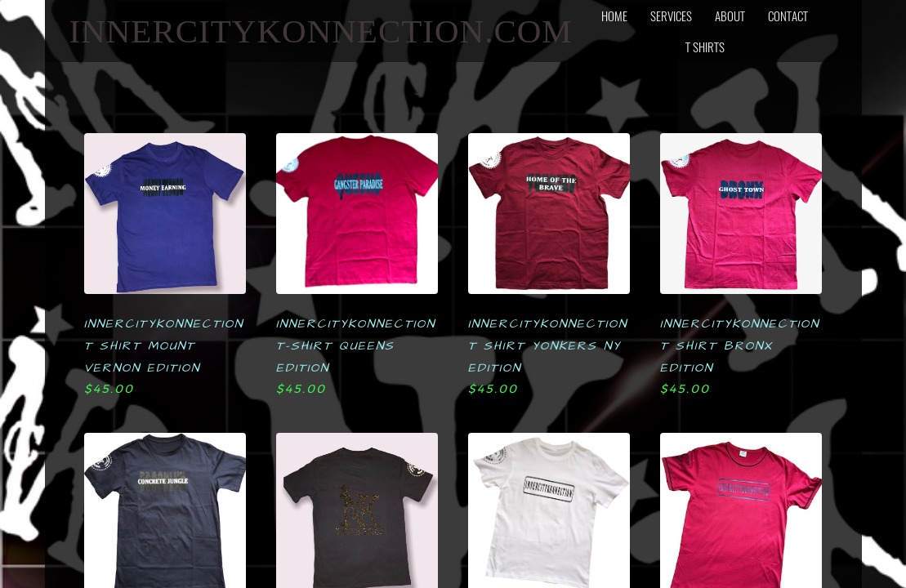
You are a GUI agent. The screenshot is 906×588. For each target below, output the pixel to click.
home (614, 16)
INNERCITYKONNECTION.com (321, 31)
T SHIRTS (705, 47)
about (730, 16)
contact (788, 16)
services (671, 16)
